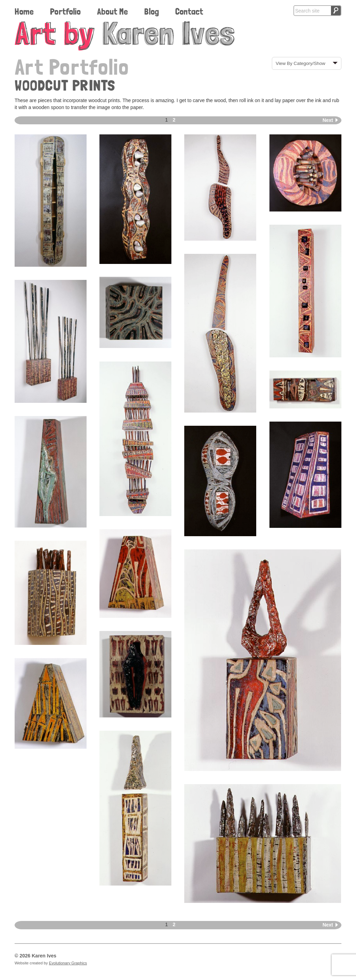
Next (328, 120)
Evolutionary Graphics (68, 963)
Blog (152, 11)
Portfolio (65, 11)
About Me (112, 11)
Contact (189, 11)
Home (24, 11)
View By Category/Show (301, 63)
